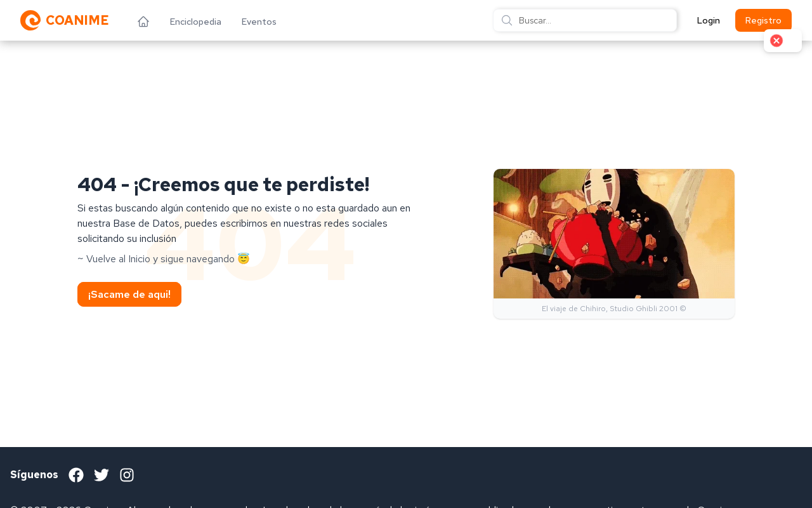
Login (709, 20)
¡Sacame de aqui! (129, 294)
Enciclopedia (196, 22)
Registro (763, 20)
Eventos (259, 22)
